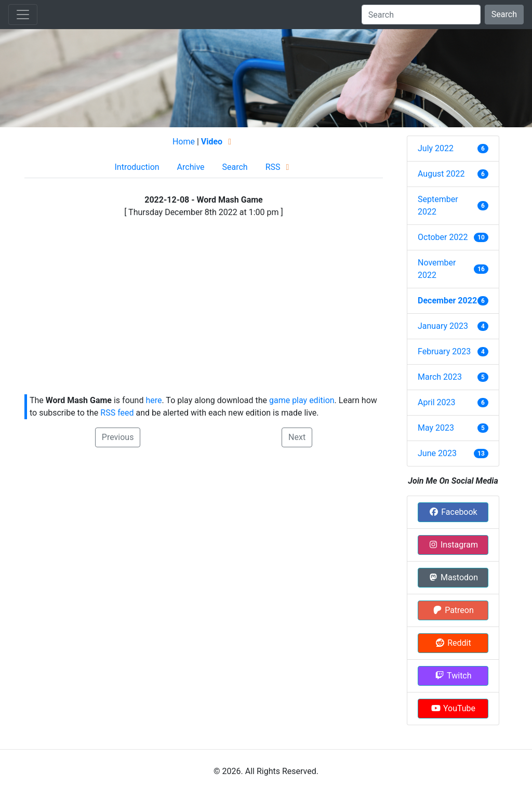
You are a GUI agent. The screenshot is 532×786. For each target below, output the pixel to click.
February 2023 (444, 351)
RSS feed (117, 413)
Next (297, 437)
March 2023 (440, 377)
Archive (191, 167)
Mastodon (453, 577)
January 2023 (443, 326)
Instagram (453, 545)
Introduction (137, 167)
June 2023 (437, 453)
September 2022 (438, 205)
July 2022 (436, 148)
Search (504, 14)
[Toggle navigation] (23, 15)
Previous (118, 437)
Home (184, 142)
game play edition (302, 400)
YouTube (453, 708)
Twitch (453, 676)
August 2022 (441, 174)
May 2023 (436, 428)
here (154, 400)
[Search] (421, 15)
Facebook (453, 512)
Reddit (453, 643)
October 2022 (443, 237)
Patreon (453, 610)
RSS (279, 167)
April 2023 (437, 402)
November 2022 (437, 269)
